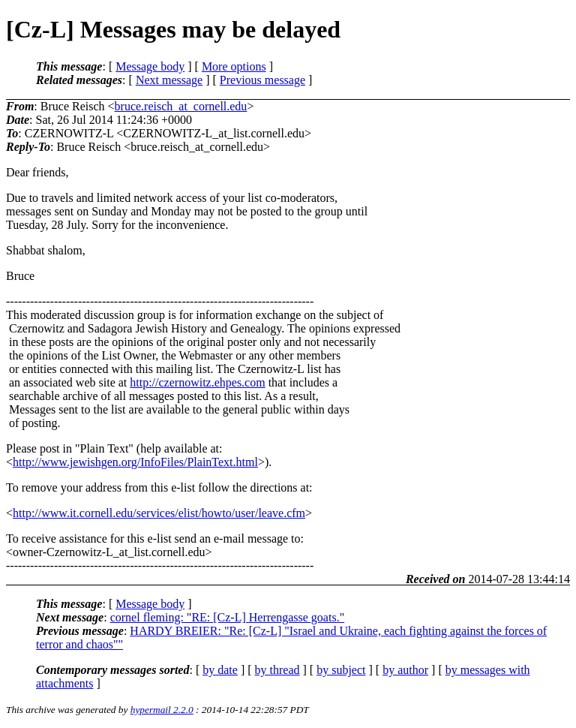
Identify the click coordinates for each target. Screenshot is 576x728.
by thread (277, 670)
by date (220, 670)
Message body (150, 66)
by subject (341, 670)
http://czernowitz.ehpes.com (197, 382)
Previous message (262, 80)
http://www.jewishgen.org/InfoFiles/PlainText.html (135, 462)
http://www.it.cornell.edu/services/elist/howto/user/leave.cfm (159, 513)
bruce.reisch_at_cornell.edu (181, 106)
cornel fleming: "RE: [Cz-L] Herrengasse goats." (228, 617)
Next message (169, 80)
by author (405, 670)
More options (234, 66)
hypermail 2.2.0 (162, 710)
